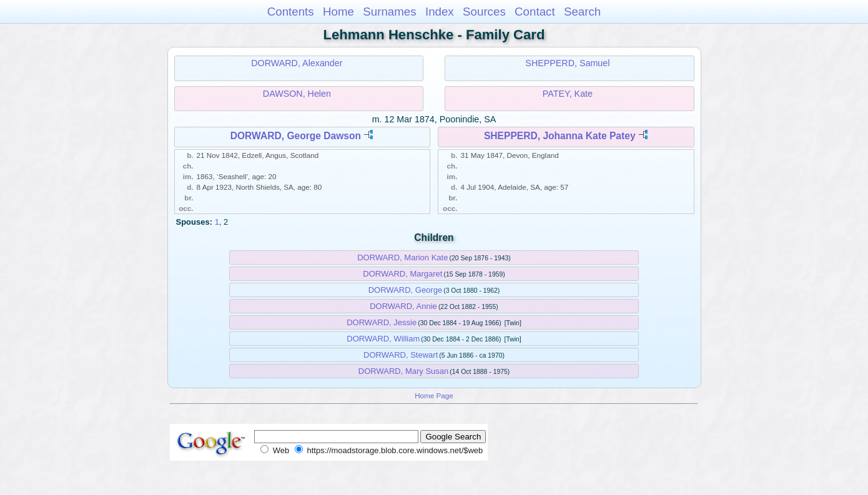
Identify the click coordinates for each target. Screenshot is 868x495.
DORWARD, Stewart (401, 355)
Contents (291, 12)
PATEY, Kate (568, 94)
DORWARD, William (383, 339)
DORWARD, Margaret (402, 274)
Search (582, 12)
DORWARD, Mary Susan (403, 371)
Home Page (434, 395)
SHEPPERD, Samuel (567, 63)
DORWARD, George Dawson (296, 136)
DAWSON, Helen (297, 94)
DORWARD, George (405, 290)
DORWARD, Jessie (382, 322)
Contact (535, 12)
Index (440, 12)
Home (338, 12)
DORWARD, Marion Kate (402, 257)
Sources (484, 12)
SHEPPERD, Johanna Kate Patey (560, 136)
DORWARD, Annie (403, 306)
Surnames (389, 12)
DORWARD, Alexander (297, 63)
